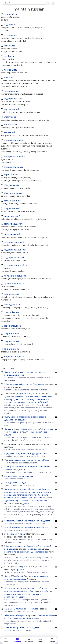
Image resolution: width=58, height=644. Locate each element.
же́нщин (36, 394)
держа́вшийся (11, 175)
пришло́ (23, 399)
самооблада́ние (32, 627)
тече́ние (8, 469)
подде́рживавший (14, 242)
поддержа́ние (11, 91)
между (23, 534)
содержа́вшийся (13, 326)
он (31, 396)
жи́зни (25, 501)
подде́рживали (23, 466)
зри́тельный (28, 460)
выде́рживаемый (13, 167)
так (6, 432)
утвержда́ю (12, 476)
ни (10, 399)
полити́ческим (11, 597)
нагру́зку (24, 492)
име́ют (30, 549)
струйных (22, 420)
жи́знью (8, 549)
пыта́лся (10, 627)
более (44, 432)
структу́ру (35, 453)
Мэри (46, 460)
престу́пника (21, 521)
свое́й (39, 402)
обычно (43, 417)
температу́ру (32, 372)
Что (30, 429)
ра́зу (13, 399)
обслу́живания (19, 618)
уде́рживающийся (14, 357)
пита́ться (9, 56)
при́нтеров (33, 417)
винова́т (30, 476)
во (30, 402)
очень (40, 521)
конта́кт (38, 460)
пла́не (9, 618)
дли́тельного (45, 492)
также (33, 501)
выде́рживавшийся (14, 156)
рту (33, 402)
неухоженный (11, 109)
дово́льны (28, 546)
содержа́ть (10, 46)
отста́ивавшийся (13, 224)
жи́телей (19, 576)
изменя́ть (45, 591)
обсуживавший (12, 201)
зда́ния (44, 453)
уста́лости (32, 495)
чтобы (33, 384)
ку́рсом (21, 597)
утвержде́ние (11, 402)
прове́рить (40, 399)
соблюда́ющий (12, 305)
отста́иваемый (12, 234)
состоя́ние (35, 527)
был (36, 396)
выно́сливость (21, 498)
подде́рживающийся (15, 265)
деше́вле (9, 420)
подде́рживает (23, 453)
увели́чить (9, 498)
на (44, 372)
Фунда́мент (10, 453)
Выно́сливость (11, 489)
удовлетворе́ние (39, 552)
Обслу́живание (11, 417)
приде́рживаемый (14, 283)
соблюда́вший (12, 294)
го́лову (31, 399)
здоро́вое (25, 527)
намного (37, 549)
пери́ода (8, 495)
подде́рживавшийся (15, 250)
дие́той (26, 503)
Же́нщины (9, 384)
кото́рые (19, 546)
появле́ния (22, 495)
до (14, 549)
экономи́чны (49, 615)
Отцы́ (7, 429)
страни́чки (20, 579)
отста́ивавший (12, 216)
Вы (39, 495)
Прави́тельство (12, 588)
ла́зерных (23, 417)
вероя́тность (10, 552)
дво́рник (8, 77)
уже (39, 432)
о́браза (18, 501)
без (15, 495)
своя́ (16, 482)
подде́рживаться (13, 99)
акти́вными (10, 579)
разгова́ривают (22, 384)
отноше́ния (43, 466)
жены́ (45, 402)
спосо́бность (29, 489)
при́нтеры (19, 615)
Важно (7, 372)
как (26, 615)
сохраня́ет (20, 591)
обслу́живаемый (13, 193)
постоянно (21, 609)
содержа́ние (10, 594)
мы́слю (24, 429)
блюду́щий (10, 117)
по (22, 537)
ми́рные (34, 466)
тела (40, 372)
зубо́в (7, 396)
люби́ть (8, 435)
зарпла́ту (19, 569)
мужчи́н (20, 396)
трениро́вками (35, 498)
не (17, 399)
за (37, 588)
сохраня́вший (11, 333)
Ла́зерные (9, 615)
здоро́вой (41, 501)
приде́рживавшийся (15, 276)
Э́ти (6, 466)
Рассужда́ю (48, 429)
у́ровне (21, 375)
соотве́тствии (25, 594)
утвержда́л (21, 394)
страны (12, 466)
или (6, 492)
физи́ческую (47, 489)
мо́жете (44, 495)
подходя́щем (11, 375)
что (29, 394)
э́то (47, 399)
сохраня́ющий (12, 349)
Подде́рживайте (12, 527)
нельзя (33, 432)
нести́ (38, 489)
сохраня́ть (41, 384)
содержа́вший (11, 312)
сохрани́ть (22, 552)
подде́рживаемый (14, 257)
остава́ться (32, 609)
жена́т (49, 396)
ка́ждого (10, 482)
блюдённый (10, 125)
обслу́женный (11, 185)
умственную (14, 492)
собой (31, 591)
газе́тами (9, 591)
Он (6, 566)
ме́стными (43, 588)
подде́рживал (15, 460)
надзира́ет (30, 588)
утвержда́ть (10, 14)
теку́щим (37, 594)
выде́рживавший (13, 140)
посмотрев (23, 402)
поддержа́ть (10, 35)
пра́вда (22, 482)
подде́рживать (12, 24)
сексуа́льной (45, 546)
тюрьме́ (33, 521)
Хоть (27, 396)
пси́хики (44, 527)
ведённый (9, 132)
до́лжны (12, 609)
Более (7, 576)
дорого (47, 521)
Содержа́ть (10, 521)
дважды (42, 396)
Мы (6, 444)
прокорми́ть (10, 70)
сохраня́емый (11, 341)
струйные (35, 618)
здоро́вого (9, 501)
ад (39, 429)
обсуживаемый (12, 208)
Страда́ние (14, 432)
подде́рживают (41, 576)
